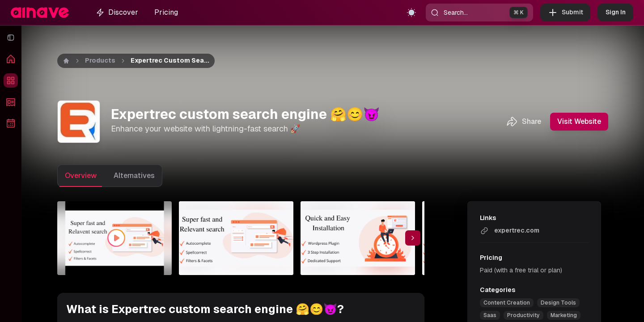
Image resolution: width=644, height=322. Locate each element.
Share (523, 122)
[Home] (66, 61)
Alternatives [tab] (134, 176)
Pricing (166, 12)
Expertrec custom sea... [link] (170, 60)
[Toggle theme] (411, 13)
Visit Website (579, 122)
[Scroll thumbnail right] (413, 238)
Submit (565, 13)
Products (100, 60)
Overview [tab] (81, 176)
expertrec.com (510, 231)
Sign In (615, 13)
